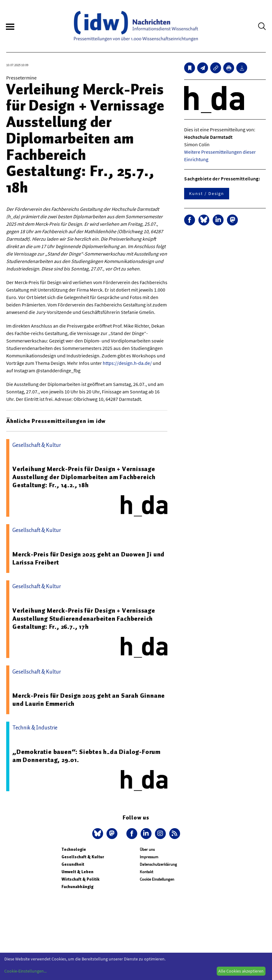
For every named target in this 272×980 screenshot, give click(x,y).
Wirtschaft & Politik (80, 879)
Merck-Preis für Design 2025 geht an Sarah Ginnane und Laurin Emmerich (89, 700)
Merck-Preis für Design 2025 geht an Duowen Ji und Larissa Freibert (88, 558)
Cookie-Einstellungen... (25, 971)
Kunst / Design (207, 193)
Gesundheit (73, 864)
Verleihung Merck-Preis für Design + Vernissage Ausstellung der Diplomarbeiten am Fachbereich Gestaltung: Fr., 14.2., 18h (84, 477)
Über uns (147, 849)
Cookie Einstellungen (157, 879)
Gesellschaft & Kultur (83, 857)
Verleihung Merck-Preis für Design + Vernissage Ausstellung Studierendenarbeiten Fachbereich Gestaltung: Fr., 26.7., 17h (84, 619)
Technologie (74, 849)
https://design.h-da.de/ (127, 363)
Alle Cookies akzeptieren (241, 971)
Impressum (149, 857)
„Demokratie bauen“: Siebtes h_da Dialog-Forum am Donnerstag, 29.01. (86, 756)
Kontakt (146, 872)
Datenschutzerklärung (158, 864)
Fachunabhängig (77, 887)
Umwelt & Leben (77, 872)
